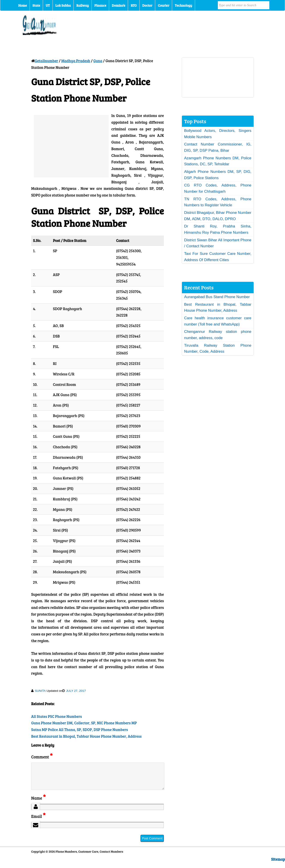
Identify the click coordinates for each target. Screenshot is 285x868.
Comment (42, 757)
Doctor (147, 5)
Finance (100, 5)
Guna (98, 61)
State (36, 5)
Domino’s (118, 5)
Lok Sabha (63, 5)
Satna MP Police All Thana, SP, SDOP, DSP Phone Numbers (79, 730)
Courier (164, 5)
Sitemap (278, 865)
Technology (183, 5)
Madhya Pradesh (76, 61)
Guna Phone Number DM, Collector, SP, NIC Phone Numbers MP (84, 723)
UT (48, 5)
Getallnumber (46, 61)
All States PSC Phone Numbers (57, 716)
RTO (134, 5)
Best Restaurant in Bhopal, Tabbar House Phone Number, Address (86, 736)
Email (38, 822)
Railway (83, 5)
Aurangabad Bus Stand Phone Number (217, 297)
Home (23, 5)
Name (38, 803)
